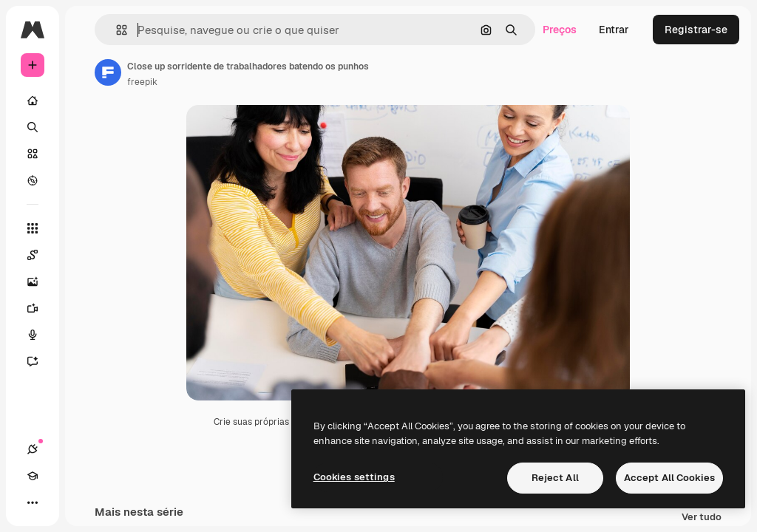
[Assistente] (40, 361)
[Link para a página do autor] (108, 72)
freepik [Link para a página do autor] (142, 82)
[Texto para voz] (40, 335)
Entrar (614, 30)
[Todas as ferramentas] (33, 228)
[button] (116, 30)
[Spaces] (40, 255)
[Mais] (33, 502)
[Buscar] (33, 127)
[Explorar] (33, 180)
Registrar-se (696, 30)
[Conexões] (33, 449)
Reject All (555, 478)
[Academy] (33, 476)
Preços (560, 30)
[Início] (33, 100)
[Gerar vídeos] (40, 308)
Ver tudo (702, 518)
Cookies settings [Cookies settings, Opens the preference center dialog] (354, 477)
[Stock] (33, 154)
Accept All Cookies (669, 478)
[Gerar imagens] (40, 282)
